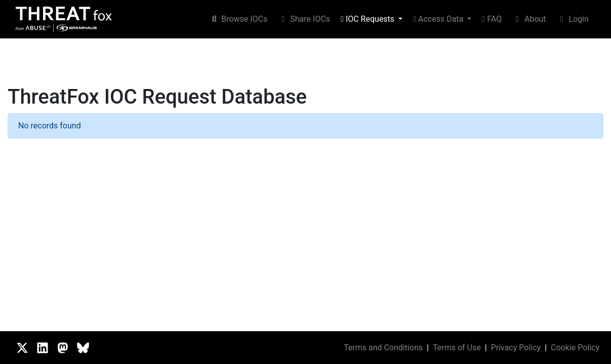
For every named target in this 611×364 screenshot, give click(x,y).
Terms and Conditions (383, 348)
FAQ (492, 19)
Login (573, 19)
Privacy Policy (516, 348)
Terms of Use (457, 348)
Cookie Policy (575, 348)
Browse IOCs (238, 19)
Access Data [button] (439, 19)
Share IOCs (304, 19)
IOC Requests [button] (369, 19)
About (529, 19)
